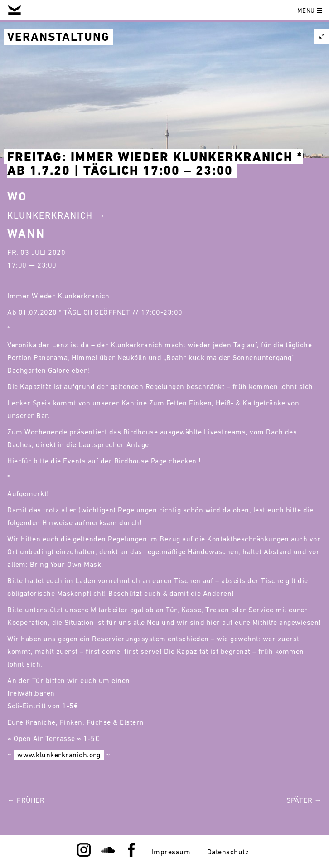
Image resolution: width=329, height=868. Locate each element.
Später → (304, 800)
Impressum (171, 852)
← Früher (26, 800)
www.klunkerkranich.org (59, 755)
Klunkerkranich (50, 215)
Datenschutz (228, 852)
